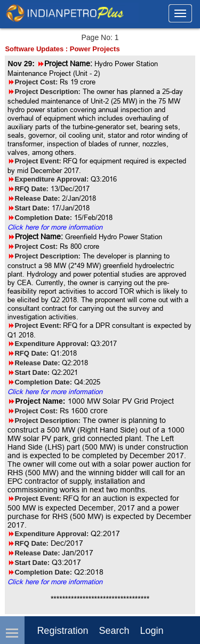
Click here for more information (55, 227)
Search (114, 631)
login (151, 631)
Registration (62, 631)
